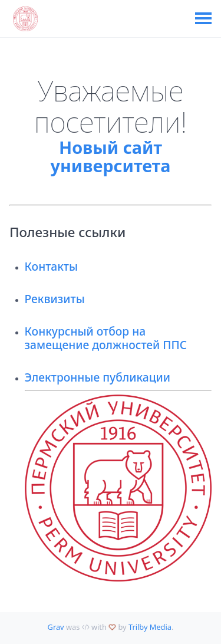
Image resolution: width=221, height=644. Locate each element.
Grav (56, 627)
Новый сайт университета (111, 157)
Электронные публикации (98, 377)
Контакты (52, 266)
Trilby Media (150, 627)
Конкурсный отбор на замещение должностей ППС (106, 338)
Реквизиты (55, 299)
